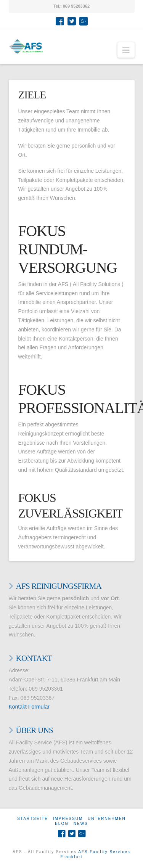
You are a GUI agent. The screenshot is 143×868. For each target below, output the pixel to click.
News (81, 824)
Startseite (33, 819)
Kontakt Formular (29, 707)
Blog (62, 824)
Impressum (68, 819)
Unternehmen (107, 819)
